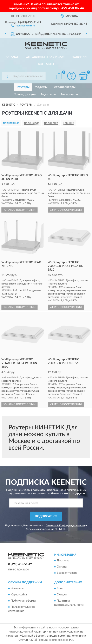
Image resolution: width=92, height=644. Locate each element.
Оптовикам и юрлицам (45, 57)
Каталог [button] (12, 57)
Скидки (62, 595)
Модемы (41, 87)
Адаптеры (48, 94)
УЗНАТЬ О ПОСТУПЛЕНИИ (19, 210)
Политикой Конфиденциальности (65, 526)
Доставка (63, 561)
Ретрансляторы (64, 87)
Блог (60, 588)
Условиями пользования (40, 529)
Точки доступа (25, 94)
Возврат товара (67, 573)
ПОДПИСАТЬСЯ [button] (46, 516)
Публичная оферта (23, 601)
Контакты (46, 64)
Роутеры (23, 87)
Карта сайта (19, 595)
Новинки (79, 57)
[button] (23, 25)
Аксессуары (69, 94)
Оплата (62, 567)
